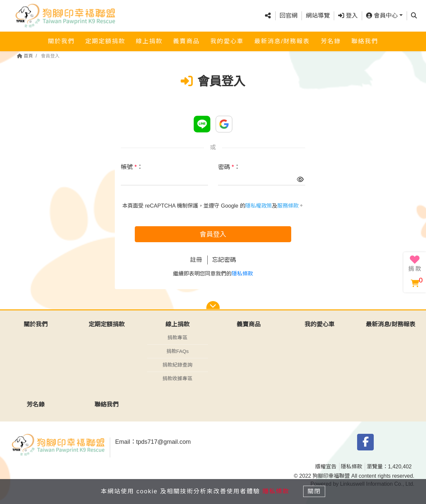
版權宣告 (326, 467)
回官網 (289, 16)
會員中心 (382, 16)
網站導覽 (318, 16)
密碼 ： (229, 167)
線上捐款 (149, 41)
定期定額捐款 (105, 41)
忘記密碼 (224, 260)
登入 (348, 16)
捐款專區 (177, 337)
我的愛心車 (227, 41)
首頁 (25, 56)
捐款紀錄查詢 (177, 365)
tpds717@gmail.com (163, 442)
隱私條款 (242, 274)
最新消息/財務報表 (282, 41)
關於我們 (61, 41)
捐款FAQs (178, 351)
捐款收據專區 (177, 378)
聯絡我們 (365, 41)
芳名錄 (331, 41)
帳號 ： (132, 167)
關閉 (315, 491)
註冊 (196, 260)
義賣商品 (186, 41)
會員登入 (213, 234)
